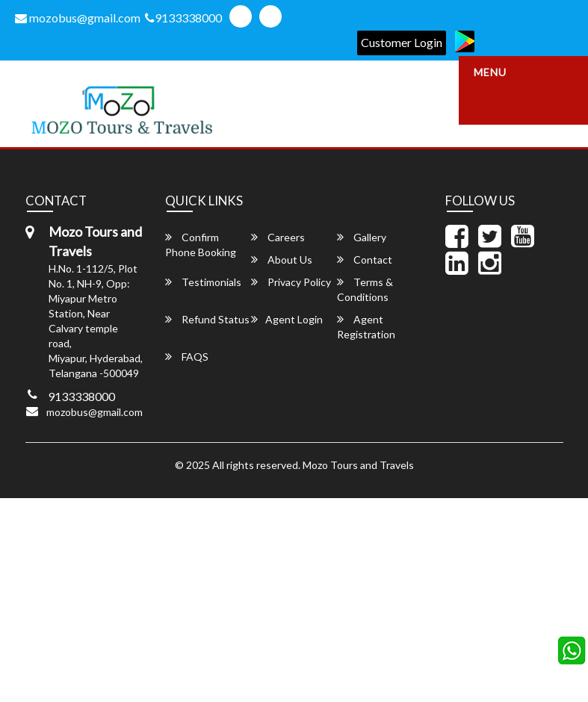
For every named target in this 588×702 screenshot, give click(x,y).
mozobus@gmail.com (78, 18)
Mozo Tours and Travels (358, 465)
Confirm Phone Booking (201, 245)
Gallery (362, 237)
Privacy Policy (291, 282)
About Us (282, 260)
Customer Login (402, 42)
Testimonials (203, 282)
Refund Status (207, 319)
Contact (365, 260)
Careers (278, 237)
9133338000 (183, 18)
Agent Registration (366, 327)
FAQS (187, 357)
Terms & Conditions (365, 289)
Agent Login (287, 319)
